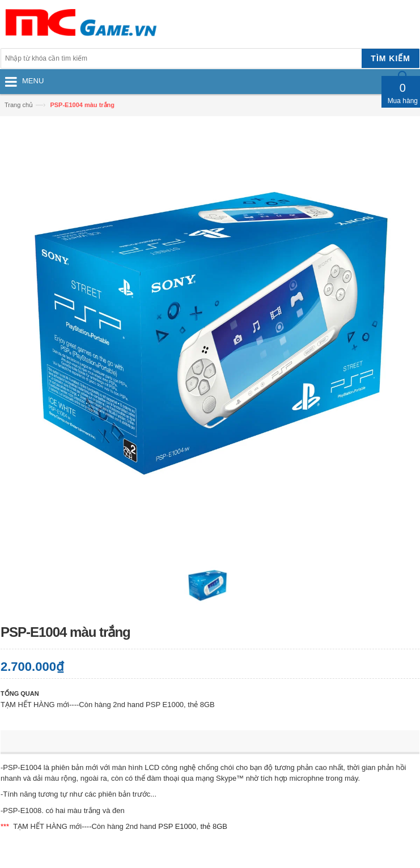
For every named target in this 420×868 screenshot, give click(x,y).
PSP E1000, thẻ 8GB (193, 826)
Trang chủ (19, 105)
